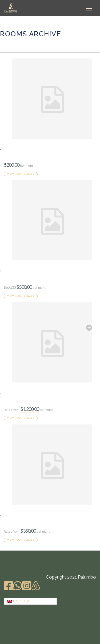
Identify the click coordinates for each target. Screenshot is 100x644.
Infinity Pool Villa (22, 271)
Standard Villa (19, 149)
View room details (21, 174)
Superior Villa (18, 515)
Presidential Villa (22, 393)
